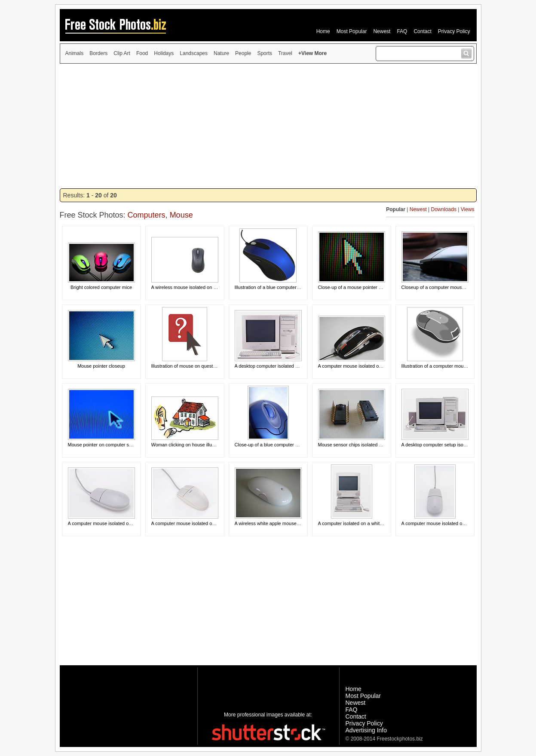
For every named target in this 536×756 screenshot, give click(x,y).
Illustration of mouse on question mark (191, 366)
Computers (147, 215)
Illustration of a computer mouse (435, 366)
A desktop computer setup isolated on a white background (462, 445)
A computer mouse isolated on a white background (371, 366)
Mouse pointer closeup (101, 366)
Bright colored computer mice (101, 287)
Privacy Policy (454, 31)
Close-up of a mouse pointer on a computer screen (371, 287)
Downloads (444, 209)
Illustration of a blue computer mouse (273, 287)
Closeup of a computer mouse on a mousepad (450, 287)
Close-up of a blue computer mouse (272, 445)
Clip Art (122, 53)
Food (142, 53)
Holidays (164, 53)
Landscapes (194, 53)
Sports (265, 53)
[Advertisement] (268, 126)
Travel (285, 53)
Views (468, 209)
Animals (75, 53)
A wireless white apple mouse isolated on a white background (299, 523)
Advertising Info (366, 730)
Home (323, 31)
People (243, 53)
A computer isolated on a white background (363, 523)
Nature (221, 53)
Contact (422, 31)
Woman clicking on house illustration (190, 445)
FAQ (402, 31)
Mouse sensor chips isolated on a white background (372, 445)
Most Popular (352, 31)
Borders (98, 53)
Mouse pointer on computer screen (104, 445)
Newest (382, 31)
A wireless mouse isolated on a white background (203, 287)
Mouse (181, 215)
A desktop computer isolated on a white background (289, 366)
